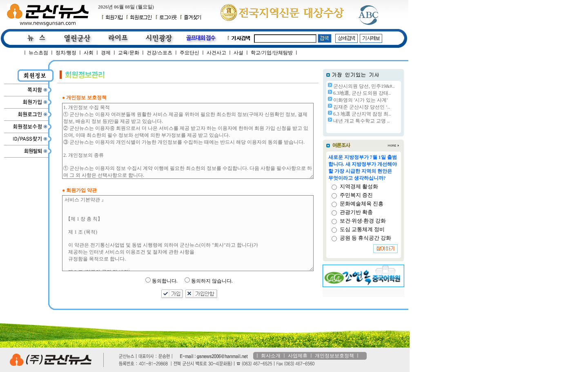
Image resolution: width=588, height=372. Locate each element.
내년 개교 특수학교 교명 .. (361, 121)
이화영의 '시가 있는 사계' (360, 100)
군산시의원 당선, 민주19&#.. (364, 86)
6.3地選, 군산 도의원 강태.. (362, 93)
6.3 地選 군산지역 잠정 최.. (362, 114)
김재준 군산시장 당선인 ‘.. (362, 107)
